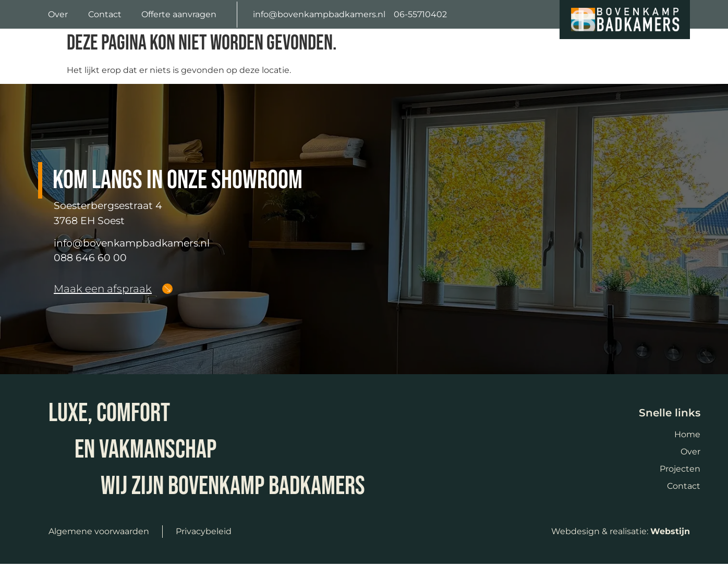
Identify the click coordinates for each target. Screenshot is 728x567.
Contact (105, 14)
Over (58, 14)
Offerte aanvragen (179, 14)
